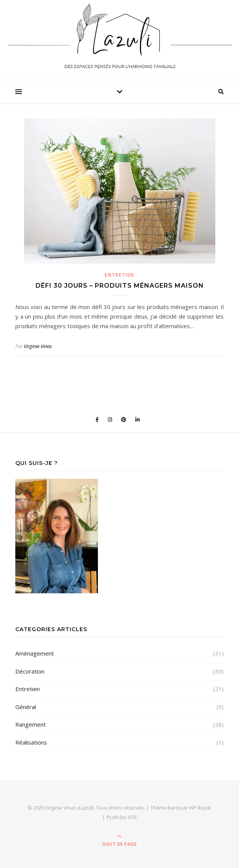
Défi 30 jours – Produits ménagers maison (120, 286)
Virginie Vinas (38, 346)
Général (26, 707)
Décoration (30, 671)
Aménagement (35, 653)
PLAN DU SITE (122, 817)
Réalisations (31, 742)
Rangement (31, 724)
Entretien (119, 275)
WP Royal (200, 808)
